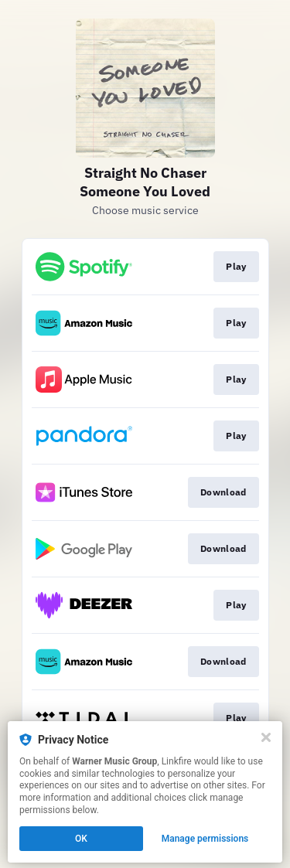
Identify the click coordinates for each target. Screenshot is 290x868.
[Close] (266, 737)
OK (81, 839)
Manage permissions (205, 839)
